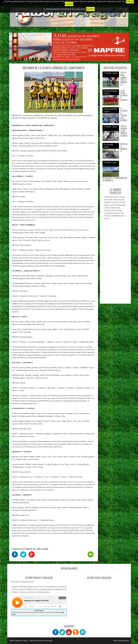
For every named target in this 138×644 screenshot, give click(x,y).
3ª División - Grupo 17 (110, 74)
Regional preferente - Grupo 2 (110, 110)
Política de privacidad (121, 641)
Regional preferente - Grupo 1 (110, 92)
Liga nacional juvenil (108, 146)
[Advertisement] (115, 263)
